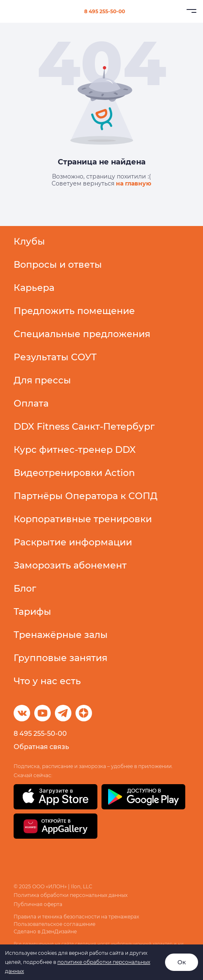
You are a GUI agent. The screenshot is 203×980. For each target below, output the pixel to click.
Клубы (29, 241)
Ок (182, 962)
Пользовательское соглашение (54, 924)
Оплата (31, 403)
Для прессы (42, 380)
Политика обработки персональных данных (71, 895)
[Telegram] (63, 713)
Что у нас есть (47, 681)
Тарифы (32, 612)
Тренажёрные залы (61, 635)
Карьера (34, 288)
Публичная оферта (38, 904)
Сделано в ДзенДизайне (45, 931)
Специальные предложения (82, 334)
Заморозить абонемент (70, 565)
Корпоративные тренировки (83, 519)
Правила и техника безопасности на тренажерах (76, 917)
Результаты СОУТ (55, 357)
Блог (25, 589)
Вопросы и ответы (58, 265)
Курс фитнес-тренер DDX (75, 450)
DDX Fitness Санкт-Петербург (84, 427)
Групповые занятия (60, 658)
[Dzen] (84, 713)
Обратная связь (41, 747)
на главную (134, 183)
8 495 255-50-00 (105, 11)
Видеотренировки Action (74, 473)
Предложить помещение (74, 311)
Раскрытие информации (73, 542)
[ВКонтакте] (22, 713)
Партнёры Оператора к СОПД (86, 496)
